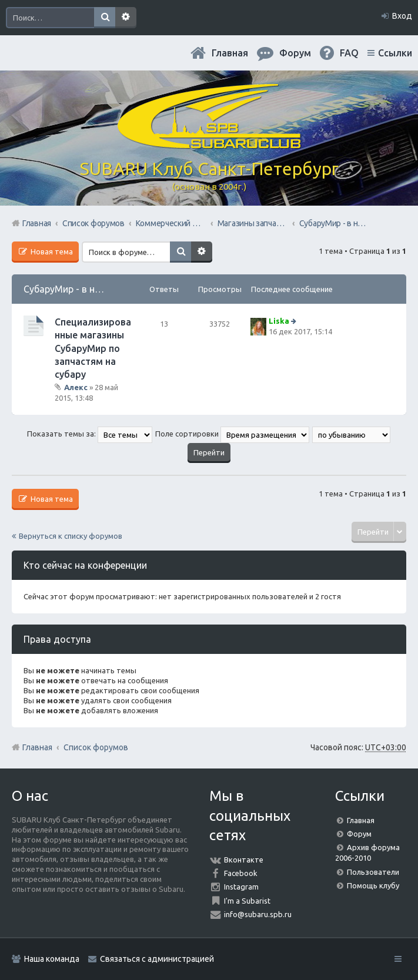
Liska (279, 321)
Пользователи (373, 872)
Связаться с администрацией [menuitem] (157, 959)
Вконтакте (244, 860)
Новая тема (51, 251)
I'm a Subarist (247, 901)
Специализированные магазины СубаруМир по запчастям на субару (93, 348)
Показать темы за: (90, 434)
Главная (230, 53)
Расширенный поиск (126, 18)
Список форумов (96, 747)
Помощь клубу (373, 885)
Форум (359, 834)
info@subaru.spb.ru (258, 914)
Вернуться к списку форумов (71, 536)
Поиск (105, 18)
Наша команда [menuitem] (52, 959)
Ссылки (395, 53)
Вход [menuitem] (402, 16)
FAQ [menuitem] (349, 53)
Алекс (76, 387)
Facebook (241, 873)
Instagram (241, 887)
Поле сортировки (232, 434)
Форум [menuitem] (295, 53)
